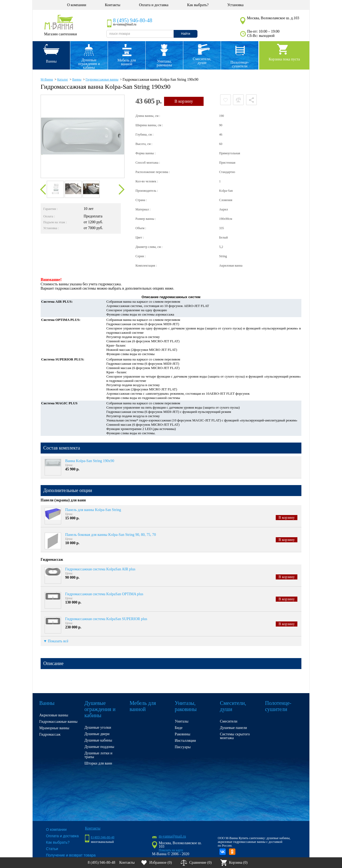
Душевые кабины (98, 740)
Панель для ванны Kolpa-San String (93, 510)
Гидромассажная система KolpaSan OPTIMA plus (104, 594)
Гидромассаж (50, 734)
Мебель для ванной (127, 62)
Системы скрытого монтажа (235, 736)
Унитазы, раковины (164, 63)
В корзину (287, 518)
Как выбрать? (198, 5)
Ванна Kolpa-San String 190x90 (90, 461)
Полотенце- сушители (240, 64)
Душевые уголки (98, 727)
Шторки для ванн (98, 763)
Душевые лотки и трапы (98, 755)
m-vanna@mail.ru (172, 836)
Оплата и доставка (154, 5)
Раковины (182, 734)
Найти (185, 34)
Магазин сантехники (61, 34)
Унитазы (182, 721)
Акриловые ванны (54, 715)
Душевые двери (97, 734)
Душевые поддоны (99, 747)
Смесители (229, 721)
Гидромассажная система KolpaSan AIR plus (100, 569)
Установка (236, 5)
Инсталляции (185, 741)
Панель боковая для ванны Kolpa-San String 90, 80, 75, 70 (110, 535)
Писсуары (183, 747)
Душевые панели (233, 728)
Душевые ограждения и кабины (89, 64)
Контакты (112, 5)
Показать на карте (171, 850)
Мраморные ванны (54, 728)
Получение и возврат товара (71, 855)
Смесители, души (202, 61)
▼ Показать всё (56, 641)
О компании (77, 5)
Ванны (51, 61)
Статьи (52, 849)
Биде (179, 728)
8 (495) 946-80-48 (133, 20)
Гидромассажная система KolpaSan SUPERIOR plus (106, 619)
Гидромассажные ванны (58, 722)
